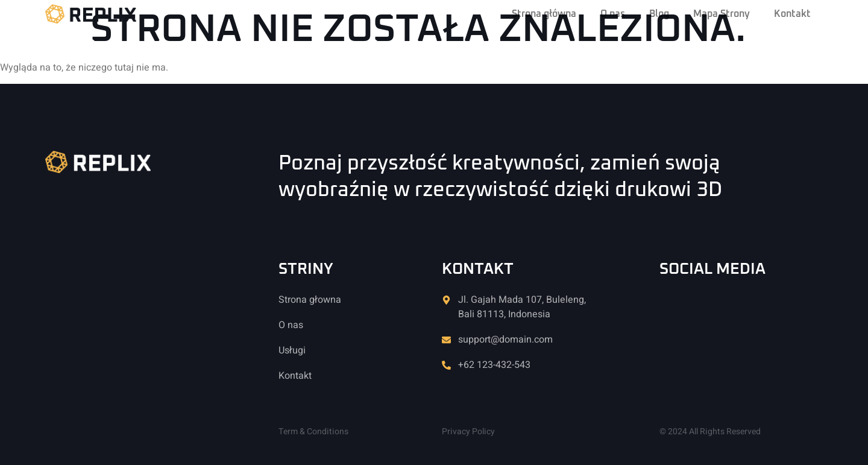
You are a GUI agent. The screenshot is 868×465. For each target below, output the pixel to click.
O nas (613, 14)
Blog (659, 14)
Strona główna (544, 14)
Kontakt (792, 14)
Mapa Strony (722, 14)
